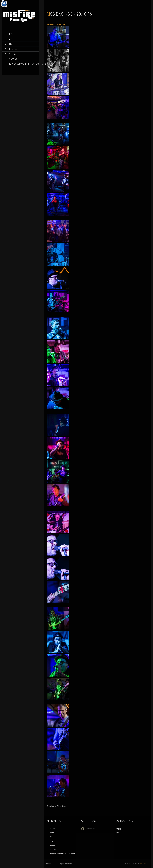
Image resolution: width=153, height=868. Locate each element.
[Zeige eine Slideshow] (56, 24)
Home (12, 34)
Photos (13, 49)
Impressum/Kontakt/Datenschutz (24, 64)
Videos (13, 54)
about (13, 39)
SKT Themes (145, 864)
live (11, 44)
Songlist (14, 59)
